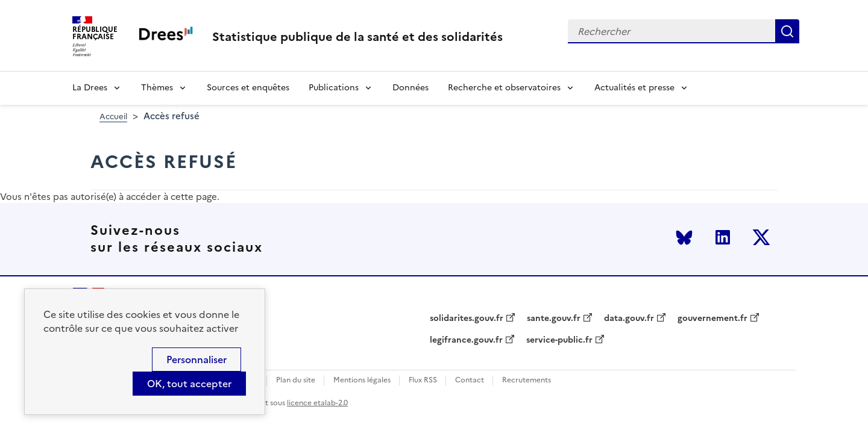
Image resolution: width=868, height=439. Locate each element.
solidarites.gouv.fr (467, 319)
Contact (470, 380)
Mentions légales (362, 380)
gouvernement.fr (712, 319)
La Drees (90, 88)
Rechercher (787, 31)
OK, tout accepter (189, 384)
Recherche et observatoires (504, 88)
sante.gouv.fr (554, 319)
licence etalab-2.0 (317, 403)
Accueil (113, 117)
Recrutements (527, 380)
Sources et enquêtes (248, 88)
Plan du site (296, 380)
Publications (334, 88)
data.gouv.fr (629, 319)
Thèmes (157, 88)
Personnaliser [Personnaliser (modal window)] (197, 360)
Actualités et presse (634, 88)
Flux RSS (423, 380)
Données (410, 88)
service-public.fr (559, 340)
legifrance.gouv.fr (466, 340)
